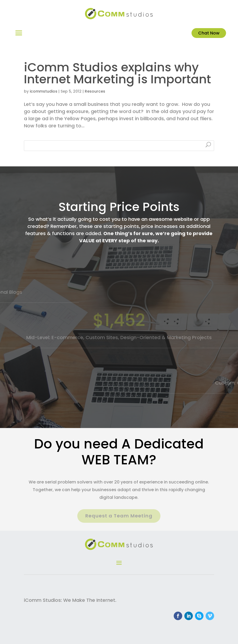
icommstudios (44, 91)
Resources (95, 91)
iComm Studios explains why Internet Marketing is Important (117, 73)
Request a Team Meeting (119, 516)
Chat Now (209, 33)
